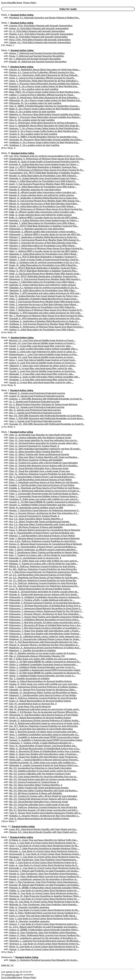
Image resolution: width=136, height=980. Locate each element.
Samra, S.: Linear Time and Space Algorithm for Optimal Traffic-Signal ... (43, 916)
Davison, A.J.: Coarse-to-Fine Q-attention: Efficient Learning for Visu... (42, 72)
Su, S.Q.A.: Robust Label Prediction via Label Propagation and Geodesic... (44, 927)
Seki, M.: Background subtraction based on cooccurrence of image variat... (45, 709)
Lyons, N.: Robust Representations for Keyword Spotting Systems (40, 589)
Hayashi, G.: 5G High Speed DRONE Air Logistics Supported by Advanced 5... (45, 502)
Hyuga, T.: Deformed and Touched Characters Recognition (37, 56)
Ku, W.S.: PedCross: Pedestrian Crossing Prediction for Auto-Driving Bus (43, 569)
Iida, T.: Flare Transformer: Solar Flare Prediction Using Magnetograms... (43, 860)
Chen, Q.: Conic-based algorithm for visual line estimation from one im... (44, 440)
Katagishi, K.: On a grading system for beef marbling (34, 89)
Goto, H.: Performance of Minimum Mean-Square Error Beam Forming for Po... (47, 170)
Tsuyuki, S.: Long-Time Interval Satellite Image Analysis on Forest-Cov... (43, 371)
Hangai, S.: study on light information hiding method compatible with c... (44, 349)
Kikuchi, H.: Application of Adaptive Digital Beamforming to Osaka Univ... (44, 198)
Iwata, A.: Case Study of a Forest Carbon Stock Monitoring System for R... (44, 865)
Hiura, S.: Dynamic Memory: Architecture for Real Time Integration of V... (44, 513)
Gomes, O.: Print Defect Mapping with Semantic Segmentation (39, 28)
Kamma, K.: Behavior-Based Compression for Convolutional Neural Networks (46, 544)
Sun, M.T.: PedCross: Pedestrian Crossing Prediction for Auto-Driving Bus (44, 726)
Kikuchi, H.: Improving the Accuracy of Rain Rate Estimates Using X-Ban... (44, 204)
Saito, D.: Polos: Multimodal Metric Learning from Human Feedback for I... (44, 913)
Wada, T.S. (6, 826)
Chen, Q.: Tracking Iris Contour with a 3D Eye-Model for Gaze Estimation (44, 463)
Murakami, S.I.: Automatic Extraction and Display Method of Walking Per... (45, 18)
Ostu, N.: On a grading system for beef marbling (32, 120)
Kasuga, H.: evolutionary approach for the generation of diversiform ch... (44, 879)
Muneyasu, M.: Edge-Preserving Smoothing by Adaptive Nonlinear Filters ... (45, 896)
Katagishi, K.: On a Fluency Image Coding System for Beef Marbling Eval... (44, 86)
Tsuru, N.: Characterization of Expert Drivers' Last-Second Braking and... (43, 746)
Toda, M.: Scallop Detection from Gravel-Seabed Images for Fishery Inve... (44, 296)
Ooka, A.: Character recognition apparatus (29, 907)
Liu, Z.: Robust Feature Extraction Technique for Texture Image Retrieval (43, 404)
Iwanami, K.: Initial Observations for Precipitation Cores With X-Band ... (43, 187)
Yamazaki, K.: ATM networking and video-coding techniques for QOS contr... (45, 318)
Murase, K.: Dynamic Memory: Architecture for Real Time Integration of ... (44, 645)
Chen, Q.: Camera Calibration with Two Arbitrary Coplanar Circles (40, 438)
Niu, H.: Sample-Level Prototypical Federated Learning (35, 410)
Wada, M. (6, 153)
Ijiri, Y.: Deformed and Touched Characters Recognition (35, 59)
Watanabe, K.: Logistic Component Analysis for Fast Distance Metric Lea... (44, 765)
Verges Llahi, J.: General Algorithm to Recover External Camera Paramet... (44, 760)
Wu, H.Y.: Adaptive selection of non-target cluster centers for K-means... (43, 771)
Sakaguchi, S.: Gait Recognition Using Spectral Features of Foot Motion (43, 695)
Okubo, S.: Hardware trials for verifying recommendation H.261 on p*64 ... (45, 262)
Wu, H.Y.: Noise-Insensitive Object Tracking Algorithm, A (36, 785)
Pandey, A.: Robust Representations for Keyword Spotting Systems (41, 681)
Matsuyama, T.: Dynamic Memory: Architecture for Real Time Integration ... (45, 614)
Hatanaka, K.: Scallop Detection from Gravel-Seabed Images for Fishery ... (44, 178)
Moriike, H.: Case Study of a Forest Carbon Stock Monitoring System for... (44, 893)
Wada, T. (5, 432)
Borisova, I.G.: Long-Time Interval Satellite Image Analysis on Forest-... (43, 340)
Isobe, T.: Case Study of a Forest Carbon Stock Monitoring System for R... (44, 862)
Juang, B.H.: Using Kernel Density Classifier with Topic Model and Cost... (43, 829)
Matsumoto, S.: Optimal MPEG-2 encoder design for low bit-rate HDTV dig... (45, 234)
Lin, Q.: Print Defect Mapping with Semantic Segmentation (37, 31)
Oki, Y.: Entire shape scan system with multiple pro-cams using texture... (43, 659)
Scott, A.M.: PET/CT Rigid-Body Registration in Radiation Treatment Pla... (44, 276)
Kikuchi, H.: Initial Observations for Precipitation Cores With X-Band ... (42, 206)
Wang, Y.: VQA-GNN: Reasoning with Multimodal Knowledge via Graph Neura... (47, 418)
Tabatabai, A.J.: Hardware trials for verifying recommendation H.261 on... (44, 288)
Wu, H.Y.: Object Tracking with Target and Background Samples (39, 788)
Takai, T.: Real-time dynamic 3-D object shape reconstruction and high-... (44, 732)
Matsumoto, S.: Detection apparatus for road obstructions (37, 229)
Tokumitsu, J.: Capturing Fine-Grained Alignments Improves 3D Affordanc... (45, 941)
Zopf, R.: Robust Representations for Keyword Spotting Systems (39, 818)
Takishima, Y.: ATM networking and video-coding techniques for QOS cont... (45, 293)
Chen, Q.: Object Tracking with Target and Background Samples (39, 454)
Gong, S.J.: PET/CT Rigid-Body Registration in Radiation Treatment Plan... (44, 167)
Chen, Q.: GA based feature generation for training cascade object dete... (44, 443)
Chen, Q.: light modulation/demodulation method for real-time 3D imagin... (45, 449)
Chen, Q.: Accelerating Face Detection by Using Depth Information (41, 435)
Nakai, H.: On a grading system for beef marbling (32, 112)
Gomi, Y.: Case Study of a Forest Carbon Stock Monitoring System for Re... (44, 846)
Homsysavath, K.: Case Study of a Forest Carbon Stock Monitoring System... (45, 854)
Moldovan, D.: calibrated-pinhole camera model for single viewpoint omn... (45, 636)
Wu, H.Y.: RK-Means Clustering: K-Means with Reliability (36, 793)
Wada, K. (5, 67)
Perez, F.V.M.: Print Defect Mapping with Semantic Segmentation (40, 40)
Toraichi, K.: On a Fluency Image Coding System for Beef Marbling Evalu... (44, 131)
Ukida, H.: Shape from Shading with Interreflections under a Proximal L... (44, 754)
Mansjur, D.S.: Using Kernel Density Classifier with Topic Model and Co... (44, 832)
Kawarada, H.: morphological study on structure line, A (35, 558)
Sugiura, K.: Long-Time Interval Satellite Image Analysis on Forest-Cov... (43, 363)
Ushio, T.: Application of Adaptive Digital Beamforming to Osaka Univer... (44, 299)
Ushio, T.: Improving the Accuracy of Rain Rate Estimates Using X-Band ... (44, 304)
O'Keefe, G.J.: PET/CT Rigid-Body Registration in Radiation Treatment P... (43, 257)
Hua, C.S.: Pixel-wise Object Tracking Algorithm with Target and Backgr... (43, 524)
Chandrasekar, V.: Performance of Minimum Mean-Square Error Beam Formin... (47, 159)
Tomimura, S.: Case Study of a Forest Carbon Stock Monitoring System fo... (45, 944)
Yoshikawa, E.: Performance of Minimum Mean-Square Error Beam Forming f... (47, 327)
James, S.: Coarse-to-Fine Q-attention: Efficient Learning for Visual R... (42, 78)
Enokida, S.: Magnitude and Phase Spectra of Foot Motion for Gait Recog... (45, 488)
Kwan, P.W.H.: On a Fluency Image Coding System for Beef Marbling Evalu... (45, 92)
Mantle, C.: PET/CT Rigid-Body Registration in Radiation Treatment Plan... (44, 226)
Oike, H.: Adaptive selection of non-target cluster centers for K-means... (43, 653)
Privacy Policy (30, 3)
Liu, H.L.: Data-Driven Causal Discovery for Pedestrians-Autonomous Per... (44, 586)
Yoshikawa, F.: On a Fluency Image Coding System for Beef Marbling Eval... (44, 142)
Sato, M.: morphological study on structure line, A (33, 704)
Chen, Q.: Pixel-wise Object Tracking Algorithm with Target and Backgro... (44, 457)
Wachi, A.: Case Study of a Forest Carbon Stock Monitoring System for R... (44, 946)
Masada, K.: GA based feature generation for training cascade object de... (44, 592)
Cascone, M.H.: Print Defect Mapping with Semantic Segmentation (41, 26)
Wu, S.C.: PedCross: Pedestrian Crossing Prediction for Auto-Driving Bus (43, 807)
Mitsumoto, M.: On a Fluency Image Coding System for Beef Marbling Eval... (45, 100)
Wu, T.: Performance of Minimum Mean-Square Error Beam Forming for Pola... (47, 316)
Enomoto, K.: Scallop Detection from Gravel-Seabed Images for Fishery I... (44, 164)
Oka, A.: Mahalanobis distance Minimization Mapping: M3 (37, 656)
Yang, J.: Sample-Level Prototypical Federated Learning (35, 421)
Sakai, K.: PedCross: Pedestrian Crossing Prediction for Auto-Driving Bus (43, 698)
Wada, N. (6, 338)
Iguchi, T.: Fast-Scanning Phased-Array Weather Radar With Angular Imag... (45, 184)
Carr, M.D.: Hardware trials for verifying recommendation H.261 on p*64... (45, 156)
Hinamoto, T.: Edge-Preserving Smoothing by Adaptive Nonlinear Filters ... (44, 848)
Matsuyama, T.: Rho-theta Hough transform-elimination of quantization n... (45, 628)
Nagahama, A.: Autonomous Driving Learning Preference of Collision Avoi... (45, 648)
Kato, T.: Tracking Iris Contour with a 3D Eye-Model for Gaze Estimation (43, 555)
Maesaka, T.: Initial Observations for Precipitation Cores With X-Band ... (43, 223)
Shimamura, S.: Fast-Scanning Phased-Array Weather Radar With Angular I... (45, 279)
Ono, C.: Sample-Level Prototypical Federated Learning (35, 413)
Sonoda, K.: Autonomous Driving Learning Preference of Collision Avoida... (45, 720)
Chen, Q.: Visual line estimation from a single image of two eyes (40, 471)
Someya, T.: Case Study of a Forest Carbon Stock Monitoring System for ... (44, 924)
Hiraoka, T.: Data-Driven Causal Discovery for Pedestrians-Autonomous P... (44, 510)
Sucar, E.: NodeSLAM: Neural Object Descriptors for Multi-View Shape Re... (45, 126)
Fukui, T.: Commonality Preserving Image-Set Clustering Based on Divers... (44, 494)
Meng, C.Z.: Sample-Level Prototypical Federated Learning (37, 407)
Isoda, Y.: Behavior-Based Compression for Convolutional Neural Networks (44, 538)
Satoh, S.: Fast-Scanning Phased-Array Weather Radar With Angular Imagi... (45, 274)
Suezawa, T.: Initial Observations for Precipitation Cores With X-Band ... (43, 282)
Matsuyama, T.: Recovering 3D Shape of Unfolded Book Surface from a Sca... (45, 625)
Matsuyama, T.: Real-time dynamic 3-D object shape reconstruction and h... (45, 622)
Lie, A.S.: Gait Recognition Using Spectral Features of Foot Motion (40, 575)
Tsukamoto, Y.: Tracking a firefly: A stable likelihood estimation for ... (42, 743)
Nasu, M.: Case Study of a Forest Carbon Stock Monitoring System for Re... (45, 902)
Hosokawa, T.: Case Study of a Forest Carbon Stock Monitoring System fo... (45, 857)
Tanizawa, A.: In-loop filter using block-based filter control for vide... (41, 368)
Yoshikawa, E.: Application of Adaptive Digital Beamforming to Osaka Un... (44, 321)
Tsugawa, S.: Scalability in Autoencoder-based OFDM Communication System (46, 740)
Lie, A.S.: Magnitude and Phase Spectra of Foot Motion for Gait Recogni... (44, 578)
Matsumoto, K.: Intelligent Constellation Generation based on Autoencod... (45, 597)
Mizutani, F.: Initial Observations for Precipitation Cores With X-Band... (43, 246)
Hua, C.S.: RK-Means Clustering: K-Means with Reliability (36, 527)
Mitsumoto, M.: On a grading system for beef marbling (35, 103)
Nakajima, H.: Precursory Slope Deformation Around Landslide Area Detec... (45, 114)
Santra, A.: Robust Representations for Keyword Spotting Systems (40, 701)
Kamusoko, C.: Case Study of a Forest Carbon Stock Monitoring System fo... (45, 868)
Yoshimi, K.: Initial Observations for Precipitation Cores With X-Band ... (43, 330)
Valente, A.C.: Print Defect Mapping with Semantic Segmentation (40, 42)
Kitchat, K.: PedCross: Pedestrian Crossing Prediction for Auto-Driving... (43, 566)
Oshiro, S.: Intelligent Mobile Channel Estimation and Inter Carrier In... (43, 667)
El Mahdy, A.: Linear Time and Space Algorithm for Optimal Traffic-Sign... (44, 840)
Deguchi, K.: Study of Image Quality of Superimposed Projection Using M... (45, 162)
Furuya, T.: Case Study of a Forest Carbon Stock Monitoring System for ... (44, 843)
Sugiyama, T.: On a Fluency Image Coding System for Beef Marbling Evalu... (45, 128)
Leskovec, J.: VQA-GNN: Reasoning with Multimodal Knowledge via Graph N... (46, 399)
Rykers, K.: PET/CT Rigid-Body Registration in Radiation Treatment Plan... (44, 271)
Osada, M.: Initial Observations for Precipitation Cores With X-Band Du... (44, 265)
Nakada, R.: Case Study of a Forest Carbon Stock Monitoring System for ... (44, 899)
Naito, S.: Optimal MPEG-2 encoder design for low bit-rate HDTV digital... (44, 251)
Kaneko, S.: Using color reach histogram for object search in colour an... (43, 352)
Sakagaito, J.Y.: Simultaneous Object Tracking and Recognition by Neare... (44, 692)
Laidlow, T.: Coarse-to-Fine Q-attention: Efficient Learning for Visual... (42, 95)
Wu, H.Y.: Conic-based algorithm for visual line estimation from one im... (44, 776)
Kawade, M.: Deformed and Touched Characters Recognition (38, 62)
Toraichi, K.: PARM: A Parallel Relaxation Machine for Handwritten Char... (44, 137)
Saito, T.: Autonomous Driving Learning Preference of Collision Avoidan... (44, 687)
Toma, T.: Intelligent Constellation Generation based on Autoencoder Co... (44, 734)
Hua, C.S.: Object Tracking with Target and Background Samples (39, 522)
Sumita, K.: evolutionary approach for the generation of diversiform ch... (44, 938)
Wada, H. (6, 50)
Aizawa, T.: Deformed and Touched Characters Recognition (37, 53)
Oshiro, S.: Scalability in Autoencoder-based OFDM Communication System (45, 670)
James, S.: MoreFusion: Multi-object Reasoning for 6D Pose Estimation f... (44, 81)
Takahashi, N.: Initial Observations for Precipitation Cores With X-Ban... (43, 290)
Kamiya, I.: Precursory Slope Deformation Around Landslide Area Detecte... (45, 84)
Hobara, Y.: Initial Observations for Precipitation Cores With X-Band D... (43, 181)
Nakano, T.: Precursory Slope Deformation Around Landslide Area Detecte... (45, 117)
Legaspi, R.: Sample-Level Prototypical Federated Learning (37, 396)
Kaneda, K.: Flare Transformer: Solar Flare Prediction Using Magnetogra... (44, 874)
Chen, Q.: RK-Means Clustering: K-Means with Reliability (36, 460)
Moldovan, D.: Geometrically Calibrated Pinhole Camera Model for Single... (45, 639)
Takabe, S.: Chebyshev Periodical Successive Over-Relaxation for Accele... (44, 960)
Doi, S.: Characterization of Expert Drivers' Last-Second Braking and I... (43, 477)
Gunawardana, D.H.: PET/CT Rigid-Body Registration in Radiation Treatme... (45, 173)
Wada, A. (6, 15)
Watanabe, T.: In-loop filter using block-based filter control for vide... (42, 374)
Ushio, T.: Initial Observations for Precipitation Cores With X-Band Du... (43, 307)
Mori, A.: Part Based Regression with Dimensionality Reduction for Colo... (44, 642)
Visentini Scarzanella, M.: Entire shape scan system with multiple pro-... (43, 762)
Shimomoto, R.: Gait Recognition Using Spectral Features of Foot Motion (44, 715)
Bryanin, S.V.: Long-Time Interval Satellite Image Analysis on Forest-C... (43, 343)
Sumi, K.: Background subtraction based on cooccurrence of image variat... (45, 723)
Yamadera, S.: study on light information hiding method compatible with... (45, 377)
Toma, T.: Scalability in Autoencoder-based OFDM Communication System (44, 737)
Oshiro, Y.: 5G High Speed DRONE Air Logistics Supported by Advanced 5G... (45, 673)
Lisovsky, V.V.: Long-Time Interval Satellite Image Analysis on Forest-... (42, 357)
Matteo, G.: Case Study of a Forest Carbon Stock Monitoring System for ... (44, 890)
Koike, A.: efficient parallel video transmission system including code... (43, 212)
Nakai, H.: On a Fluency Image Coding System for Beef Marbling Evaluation (45, 109)
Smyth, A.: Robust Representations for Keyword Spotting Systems (40, 718)
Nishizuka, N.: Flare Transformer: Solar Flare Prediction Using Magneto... (44, 904)
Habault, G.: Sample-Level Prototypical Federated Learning (37, 393)
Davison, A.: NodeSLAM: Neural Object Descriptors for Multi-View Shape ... (45, 70)
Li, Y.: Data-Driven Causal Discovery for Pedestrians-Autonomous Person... (44, 572)
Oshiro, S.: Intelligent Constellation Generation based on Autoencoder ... (44, 664)
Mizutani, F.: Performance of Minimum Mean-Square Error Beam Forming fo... (46, 248)
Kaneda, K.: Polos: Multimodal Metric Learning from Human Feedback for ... (45, 876)
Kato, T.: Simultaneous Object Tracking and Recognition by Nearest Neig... (44, 552)
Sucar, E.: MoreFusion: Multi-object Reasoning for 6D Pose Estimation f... (44, 123)
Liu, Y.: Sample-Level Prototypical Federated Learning (34, 402)
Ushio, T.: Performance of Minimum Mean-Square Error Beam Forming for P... (46, 310)
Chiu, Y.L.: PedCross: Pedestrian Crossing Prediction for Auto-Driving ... (43, 474)
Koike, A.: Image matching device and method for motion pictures (41, 215)
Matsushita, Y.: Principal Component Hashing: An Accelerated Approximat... (45, 603)
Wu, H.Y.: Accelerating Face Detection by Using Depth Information (40, 768)
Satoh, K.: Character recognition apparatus (29, 921)
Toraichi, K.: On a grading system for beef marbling (33, 134)
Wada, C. (5, 23)
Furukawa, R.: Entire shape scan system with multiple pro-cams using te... (44, 499)
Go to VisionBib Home (12, 3)
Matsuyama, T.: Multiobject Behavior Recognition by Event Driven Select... (45, 620)
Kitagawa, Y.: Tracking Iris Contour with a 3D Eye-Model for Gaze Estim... (43, 564)
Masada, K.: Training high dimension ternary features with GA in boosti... (44, 594)
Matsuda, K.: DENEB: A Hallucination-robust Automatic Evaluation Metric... (45, 888)
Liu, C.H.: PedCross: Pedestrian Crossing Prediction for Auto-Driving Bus (43, 583)
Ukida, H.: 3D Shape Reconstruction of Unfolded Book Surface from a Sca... (45, 748)
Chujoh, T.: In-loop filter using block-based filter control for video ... (41, 346)
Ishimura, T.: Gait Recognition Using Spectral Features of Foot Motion (42, 536)
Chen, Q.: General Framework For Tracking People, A (34, 446)
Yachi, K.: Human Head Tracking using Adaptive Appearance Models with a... (45, 813)
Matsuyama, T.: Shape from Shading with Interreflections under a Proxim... (45, 631)
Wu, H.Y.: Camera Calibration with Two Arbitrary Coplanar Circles (40, 774)
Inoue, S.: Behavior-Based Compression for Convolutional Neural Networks (45, 530)
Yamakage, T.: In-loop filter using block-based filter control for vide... (42, 380)
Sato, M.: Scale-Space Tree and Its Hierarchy (30, 706)
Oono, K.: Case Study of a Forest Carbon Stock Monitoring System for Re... (44, 910)
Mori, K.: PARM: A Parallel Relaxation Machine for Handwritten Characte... (44, 106)
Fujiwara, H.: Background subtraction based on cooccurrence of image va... (45, 491)
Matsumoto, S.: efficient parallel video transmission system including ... (43, 232)
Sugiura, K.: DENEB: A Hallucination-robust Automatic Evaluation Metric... (44, 930)
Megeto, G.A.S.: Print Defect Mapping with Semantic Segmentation (41, 34)
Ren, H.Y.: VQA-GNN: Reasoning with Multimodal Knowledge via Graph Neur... (46, 416)
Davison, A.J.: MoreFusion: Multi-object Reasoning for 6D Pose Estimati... (44, 75)
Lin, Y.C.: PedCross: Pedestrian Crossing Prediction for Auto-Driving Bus (43, 580)
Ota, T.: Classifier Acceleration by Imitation (29, 678)
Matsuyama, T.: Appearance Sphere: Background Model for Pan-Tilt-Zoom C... (46, 611)
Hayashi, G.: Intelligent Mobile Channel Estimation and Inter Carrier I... (43, 505)
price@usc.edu (12, 975)
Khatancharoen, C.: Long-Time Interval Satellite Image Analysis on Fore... (44, 354)
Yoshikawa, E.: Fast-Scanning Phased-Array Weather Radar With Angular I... (45, 324)
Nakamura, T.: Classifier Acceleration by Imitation (33, 650)
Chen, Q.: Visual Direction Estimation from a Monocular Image (39, 468)
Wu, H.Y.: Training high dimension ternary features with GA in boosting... (44, 799)
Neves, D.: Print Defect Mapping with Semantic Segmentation (39, 37)
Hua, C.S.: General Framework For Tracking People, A (34, 516)
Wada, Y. (5, 837)
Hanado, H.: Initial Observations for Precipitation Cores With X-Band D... (43, 176)
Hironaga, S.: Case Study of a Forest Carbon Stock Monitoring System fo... (44, 851)
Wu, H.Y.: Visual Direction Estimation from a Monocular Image (39, 802)
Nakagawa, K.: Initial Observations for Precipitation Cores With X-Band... (44, 254)
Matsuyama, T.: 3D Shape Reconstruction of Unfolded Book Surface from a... (46, 606)
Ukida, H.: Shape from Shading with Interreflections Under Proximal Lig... (44, 757)
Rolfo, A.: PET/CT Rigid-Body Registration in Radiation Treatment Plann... (44, 268)
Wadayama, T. (8, 957)
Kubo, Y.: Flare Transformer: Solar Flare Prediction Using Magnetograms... (44, 882)
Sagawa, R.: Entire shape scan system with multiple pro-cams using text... (44, 684)
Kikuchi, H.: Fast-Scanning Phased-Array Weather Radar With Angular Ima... (45, 201)
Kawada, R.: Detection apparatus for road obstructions (35, 190)
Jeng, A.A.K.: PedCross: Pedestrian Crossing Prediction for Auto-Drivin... (43, 541)
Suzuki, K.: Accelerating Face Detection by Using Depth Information (41, 729)
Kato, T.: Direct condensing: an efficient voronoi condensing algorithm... (43, 550)
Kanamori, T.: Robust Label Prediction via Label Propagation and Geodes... (44, 871)
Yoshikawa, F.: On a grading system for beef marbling (34, 145)
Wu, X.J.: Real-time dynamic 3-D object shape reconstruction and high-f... (44, 810)
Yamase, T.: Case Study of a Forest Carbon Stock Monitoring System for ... (44, 949)
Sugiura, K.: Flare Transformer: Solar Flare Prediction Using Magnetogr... (43, 932)
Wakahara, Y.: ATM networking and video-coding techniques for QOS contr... (45, 313)
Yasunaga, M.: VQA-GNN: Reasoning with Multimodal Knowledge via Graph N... (47, 424)
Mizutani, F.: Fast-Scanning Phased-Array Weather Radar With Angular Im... (45, 240)
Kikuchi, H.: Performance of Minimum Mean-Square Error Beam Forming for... (46, 209)
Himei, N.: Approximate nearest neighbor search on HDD (36, 508)
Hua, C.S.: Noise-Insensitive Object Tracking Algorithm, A (36, 519)
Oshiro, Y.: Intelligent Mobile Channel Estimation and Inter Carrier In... (43, 676)
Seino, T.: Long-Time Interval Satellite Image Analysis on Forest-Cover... (43, 360)
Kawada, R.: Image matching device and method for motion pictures (42, 195)
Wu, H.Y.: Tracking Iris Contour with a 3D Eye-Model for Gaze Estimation (43, 796)
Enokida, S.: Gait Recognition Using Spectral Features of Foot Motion (42, 485)
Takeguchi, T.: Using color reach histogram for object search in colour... (43, 366)
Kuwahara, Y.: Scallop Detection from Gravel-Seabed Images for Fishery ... (44, 220)
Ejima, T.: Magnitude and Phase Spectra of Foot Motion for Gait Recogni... (44, 482)
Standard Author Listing (22, 15)
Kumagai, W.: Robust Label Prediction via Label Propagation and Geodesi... (45, 885)
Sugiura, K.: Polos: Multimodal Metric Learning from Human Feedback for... (45, 935)
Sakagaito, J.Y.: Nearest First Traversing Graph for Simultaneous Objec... (43, 690)
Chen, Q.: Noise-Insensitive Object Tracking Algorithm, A (36, 452)
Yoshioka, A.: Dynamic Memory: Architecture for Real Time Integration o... (44, 816)
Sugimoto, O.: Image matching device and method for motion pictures (43, 285)
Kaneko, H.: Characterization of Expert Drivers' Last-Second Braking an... (43, 547)
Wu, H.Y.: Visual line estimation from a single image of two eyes (39, 804)
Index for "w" (8, 965)
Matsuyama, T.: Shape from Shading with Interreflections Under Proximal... (45, 634)
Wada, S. (5, 390)
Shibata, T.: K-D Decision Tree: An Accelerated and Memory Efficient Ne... (44, 712)
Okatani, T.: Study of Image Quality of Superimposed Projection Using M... (44, 260)
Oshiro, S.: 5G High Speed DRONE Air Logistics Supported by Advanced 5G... (45, 662)
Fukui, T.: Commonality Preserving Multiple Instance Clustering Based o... (44, 496)
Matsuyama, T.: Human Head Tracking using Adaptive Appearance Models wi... (47, 617)
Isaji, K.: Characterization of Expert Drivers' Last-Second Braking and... (42, 533)
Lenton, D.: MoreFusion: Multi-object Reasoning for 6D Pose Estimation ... (44, 98)
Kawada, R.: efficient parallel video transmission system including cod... (43, 192)
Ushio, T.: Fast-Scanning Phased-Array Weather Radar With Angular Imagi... (45, 302)
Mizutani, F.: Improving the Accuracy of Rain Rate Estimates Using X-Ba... (44, 243)
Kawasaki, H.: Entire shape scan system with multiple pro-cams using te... (44, 561)
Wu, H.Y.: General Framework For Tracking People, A (34, 782)
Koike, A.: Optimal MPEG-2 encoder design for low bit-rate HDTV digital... (44, 218)
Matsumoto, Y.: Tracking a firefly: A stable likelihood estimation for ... (42, 600)
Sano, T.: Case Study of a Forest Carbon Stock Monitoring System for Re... (44, 918)
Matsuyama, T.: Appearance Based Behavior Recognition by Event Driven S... (46, 608)
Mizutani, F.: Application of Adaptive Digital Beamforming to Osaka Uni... (44, 237)
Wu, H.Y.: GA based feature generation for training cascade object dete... (44, 779)
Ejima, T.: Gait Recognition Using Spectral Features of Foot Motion (41, 480)
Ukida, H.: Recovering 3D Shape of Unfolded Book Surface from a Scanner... (45, 751)
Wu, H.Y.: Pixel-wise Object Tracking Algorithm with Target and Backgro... (44, 790)
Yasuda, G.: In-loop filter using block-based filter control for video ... (41, 382)
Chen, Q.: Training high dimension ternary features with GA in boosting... (44, 466)
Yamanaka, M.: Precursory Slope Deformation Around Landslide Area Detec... (46, 140)
